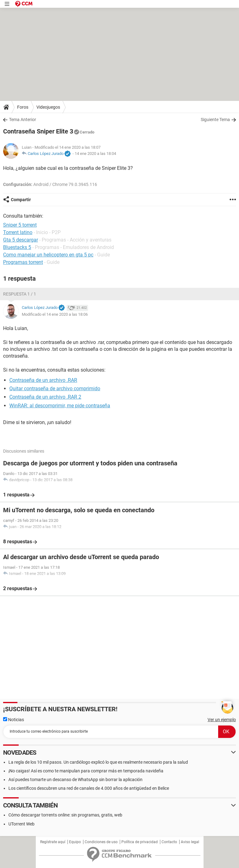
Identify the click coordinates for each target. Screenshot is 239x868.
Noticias (14, 720)
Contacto (169, 842)
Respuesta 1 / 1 (20, 294)
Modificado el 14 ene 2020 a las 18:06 (55, 314)
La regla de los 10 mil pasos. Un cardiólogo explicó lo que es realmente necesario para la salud (98, 762)
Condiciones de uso (101, 842)
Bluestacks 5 (17, 247)
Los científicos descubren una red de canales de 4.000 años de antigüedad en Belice (89, 788)
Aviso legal (190, 842)
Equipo (75, 842)
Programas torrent (23, 262)
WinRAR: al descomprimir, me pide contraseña (60, 406)
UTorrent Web (21, 824)
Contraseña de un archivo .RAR (43, 380)
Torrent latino (18, 232)
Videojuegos (48, 107)
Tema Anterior (23, 120)
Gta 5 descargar (21, 240)
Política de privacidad (140, 842)
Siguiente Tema (215, 120)
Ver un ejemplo (222, 720)
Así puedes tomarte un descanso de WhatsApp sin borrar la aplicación (75, 780)
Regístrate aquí (53, 842)
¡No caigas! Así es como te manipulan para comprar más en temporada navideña (86, 771)
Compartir (21, 200)
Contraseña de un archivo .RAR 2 (45, 397)
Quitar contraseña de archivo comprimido (55, 389)
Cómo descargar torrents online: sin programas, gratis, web (65, 815)
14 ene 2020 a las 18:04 (95, 154)
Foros (23, 107)
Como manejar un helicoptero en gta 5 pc (48, 255)
